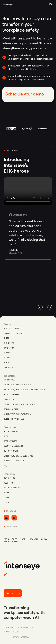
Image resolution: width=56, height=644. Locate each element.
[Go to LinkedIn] (6, 518)
